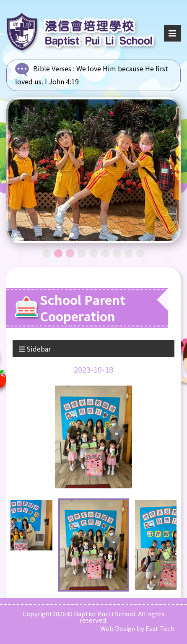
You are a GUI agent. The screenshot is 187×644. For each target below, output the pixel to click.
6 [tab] (105, 253)
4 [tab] (82, 253)
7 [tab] (117, 253)
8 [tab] (129, 253)
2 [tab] (58, 253)
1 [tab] (47, 253)
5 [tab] (93, 253)
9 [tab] (140, 253)
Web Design (118, 628)
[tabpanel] (93, 170)
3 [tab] (70, 253)
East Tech (160, 628)
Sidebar (35, 349)
